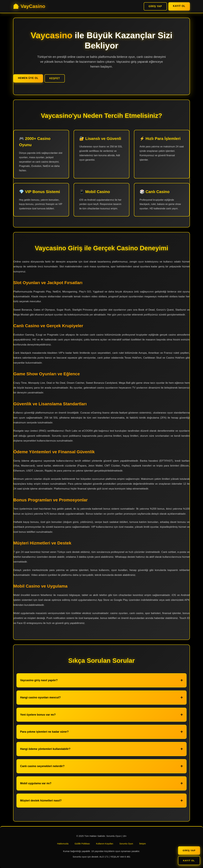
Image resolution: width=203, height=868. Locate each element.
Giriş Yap (155, 6)
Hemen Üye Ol (28, 78)
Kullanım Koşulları (105, 844)
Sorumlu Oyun (126, 844)
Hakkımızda (63, 844)
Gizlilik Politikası (82, 844)
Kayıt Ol (179, 6)
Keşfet (55, 78)
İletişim (142, 844)
